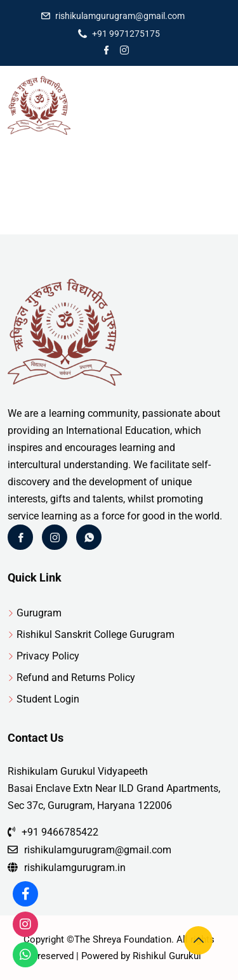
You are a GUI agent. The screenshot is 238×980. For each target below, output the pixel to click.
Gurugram (39, 613)
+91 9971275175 (126, 34)
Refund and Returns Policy (76, 678)
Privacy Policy (48, 656)
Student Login (48, 699)
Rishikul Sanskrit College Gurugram (96, 634)
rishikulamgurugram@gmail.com (120, 16)
